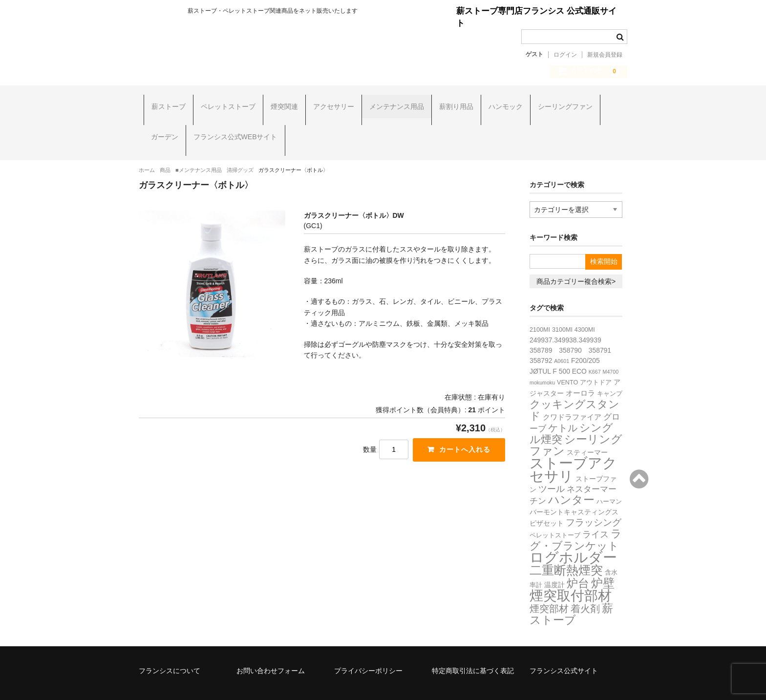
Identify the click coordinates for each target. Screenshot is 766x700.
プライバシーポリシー (368, 648)
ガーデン (160, 126)
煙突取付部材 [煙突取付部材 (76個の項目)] (571, 573)
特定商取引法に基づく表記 (473, 648)
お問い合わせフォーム (271, 648)
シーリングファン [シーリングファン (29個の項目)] (576, 423)
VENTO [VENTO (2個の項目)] (567, 360)
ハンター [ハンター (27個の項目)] (571, 477)
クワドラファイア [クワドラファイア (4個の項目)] (572, 394)
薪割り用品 (451, 103)
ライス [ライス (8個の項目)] (596, 512)
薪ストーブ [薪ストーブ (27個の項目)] (571, 592)
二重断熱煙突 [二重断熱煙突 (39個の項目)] (566, 548)
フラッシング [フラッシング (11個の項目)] (594, 500)
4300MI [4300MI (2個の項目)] (585, 307)
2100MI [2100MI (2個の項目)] (540, 307)
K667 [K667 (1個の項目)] (595, 349)
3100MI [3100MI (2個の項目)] (562, 307)
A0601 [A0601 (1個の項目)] (562, 339)
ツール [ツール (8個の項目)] (552, 467)
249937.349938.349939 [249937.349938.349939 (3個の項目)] (565, 318)
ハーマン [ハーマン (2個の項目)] (609, 479)
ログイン (565, 55)
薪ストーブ (164, 103)
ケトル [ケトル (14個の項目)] (563, 405)
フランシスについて (170, 648)
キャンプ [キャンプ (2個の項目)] (610, 371)
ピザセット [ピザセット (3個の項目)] (547, 501)
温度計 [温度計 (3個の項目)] (554, 562)
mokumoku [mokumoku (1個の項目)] (542, 360)
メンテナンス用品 (392, 103)
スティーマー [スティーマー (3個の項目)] (587, 430)
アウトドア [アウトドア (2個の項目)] (596, 360)
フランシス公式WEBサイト (231, 126)
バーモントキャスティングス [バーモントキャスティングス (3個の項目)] (574, 489)
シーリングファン (560, 103)
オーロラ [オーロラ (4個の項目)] (580, 371)
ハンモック (501, 103)
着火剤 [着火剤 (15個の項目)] (585, 586)
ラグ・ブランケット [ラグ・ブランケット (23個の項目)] (576, 517)
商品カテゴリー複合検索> (576, 259)
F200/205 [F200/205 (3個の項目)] (585, 338)
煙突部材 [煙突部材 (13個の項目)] (549, 586)
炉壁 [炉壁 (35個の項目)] (603, 561)
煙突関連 (279, 103)
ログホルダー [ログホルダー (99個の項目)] (573, 535)
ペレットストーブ (223, 103)
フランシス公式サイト (564, 648)
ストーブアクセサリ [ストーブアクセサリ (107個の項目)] (573, 447)
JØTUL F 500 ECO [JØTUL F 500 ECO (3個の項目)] (558, 349)
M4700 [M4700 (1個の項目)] (611, 349)
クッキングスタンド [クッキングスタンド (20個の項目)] (574, 388)
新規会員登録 (605, 55)
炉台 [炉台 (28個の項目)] (578, 561)
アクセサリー (329, 103)
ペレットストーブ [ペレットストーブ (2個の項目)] (555, 513)
